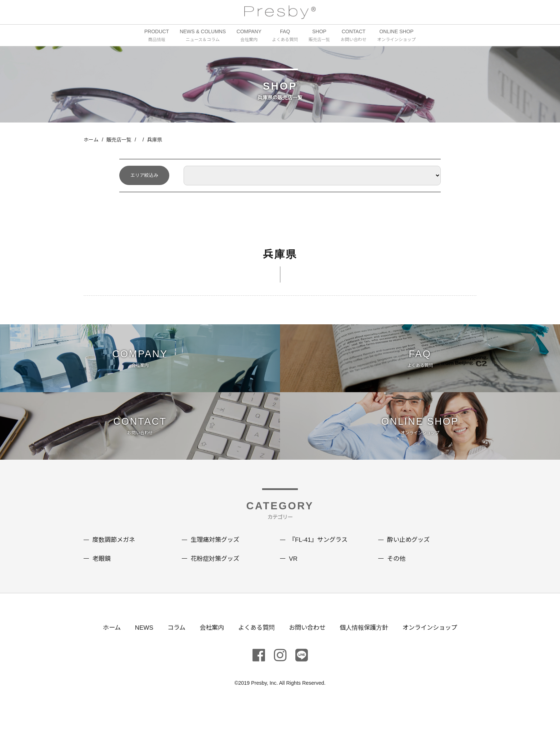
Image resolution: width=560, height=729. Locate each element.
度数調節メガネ (115, 553)
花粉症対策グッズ (216, 571)
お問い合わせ (307, 640)
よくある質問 (255, 640)
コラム (172, 640)
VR (293, 571)
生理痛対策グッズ (216, 553)
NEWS (138, 640)
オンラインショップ (436, 640)
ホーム (91, 140)
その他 (397, 571)
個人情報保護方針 (367, 640)
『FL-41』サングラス (320, 553)
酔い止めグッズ (410, 553)
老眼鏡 (102, 571)
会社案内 (208, 640)
